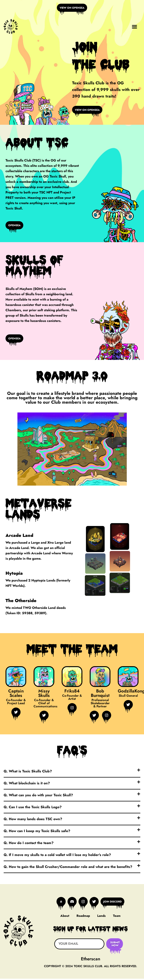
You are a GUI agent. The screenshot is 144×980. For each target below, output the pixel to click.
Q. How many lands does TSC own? (33, 821)
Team (117, 917)
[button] (134, 27)
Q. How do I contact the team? (29, 845)
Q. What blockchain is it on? (27, 785)
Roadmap (83, 917)
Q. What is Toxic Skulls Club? (28, 773)
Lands (101, 917)
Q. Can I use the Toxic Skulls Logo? (33, 809)
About (65, 917)
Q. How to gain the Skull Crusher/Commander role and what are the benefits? (68, 868)
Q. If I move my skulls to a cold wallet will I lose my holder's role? (57, 856)
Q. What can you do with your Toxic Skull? (38, 797)
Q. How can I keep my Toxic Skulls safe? (37, 833)
